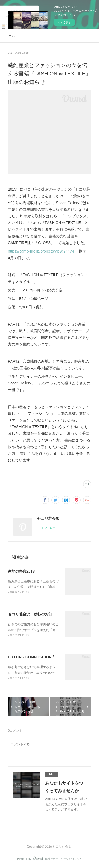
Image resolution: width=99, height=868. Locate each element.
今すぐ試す (64, 22)
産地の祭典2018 (21, 571)
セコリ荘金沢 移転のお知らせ (34, 614)
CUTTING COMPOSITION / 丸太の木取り (42, 657)
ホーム (10, 36)
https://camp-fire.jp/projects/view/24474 (42, 251)
